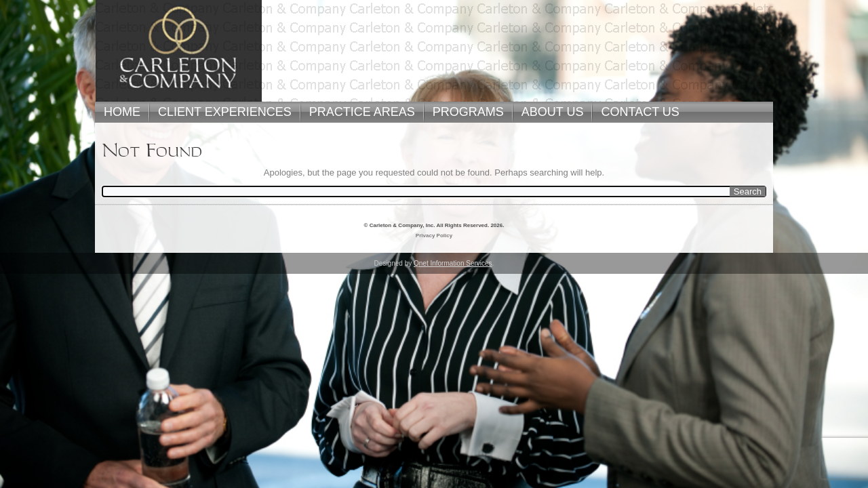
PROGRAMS (468, 112)
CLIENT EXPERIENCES (225, 112)
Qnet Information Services (453, 263)
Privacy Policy (434, 236)
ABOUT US (553, 112)
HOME (122, 112)
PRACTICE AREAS (362, 112)
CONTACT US (640, 112)
